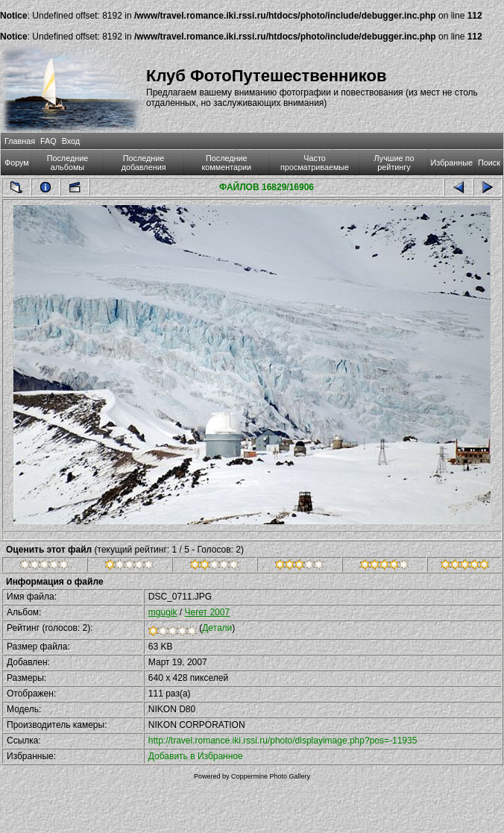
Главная (20, 141)
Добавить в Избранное (196, 756)
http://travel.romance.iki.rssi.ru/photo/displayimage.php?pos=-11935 (283, 741)
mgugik (163, 612)
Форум (17, 163)
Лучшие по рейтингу (394, 163)
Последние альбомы (68, 163)
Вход (71, 141)
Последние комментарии (226, 163)
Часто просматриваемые (315, 163)
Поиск (489, 163)
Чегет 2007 (208, 612)
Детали (217, 628)
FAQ (48, 141)
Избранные (452, 163)
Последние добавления (144, 163)
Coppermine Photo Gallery (271, 776)
